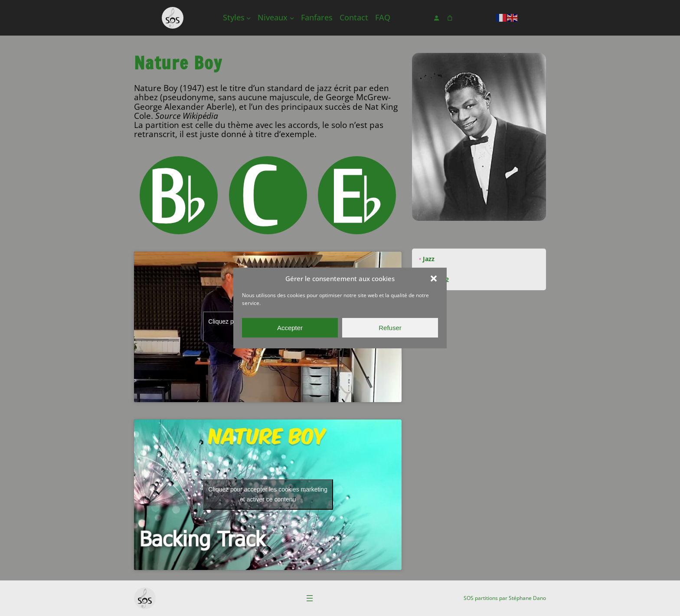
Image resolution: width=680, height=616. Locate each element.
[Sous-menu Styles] (249, 18)
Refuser (390, 328)
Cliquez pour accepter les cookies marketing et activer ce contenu (268, 494)
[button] (434, 279)
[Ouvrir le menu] (310, 598)
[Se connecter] (436, 18)
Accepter (290, 328)
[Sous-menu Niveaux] (292, 18)
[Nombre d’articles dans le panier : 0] (450, 18)
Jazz (429, 259)
